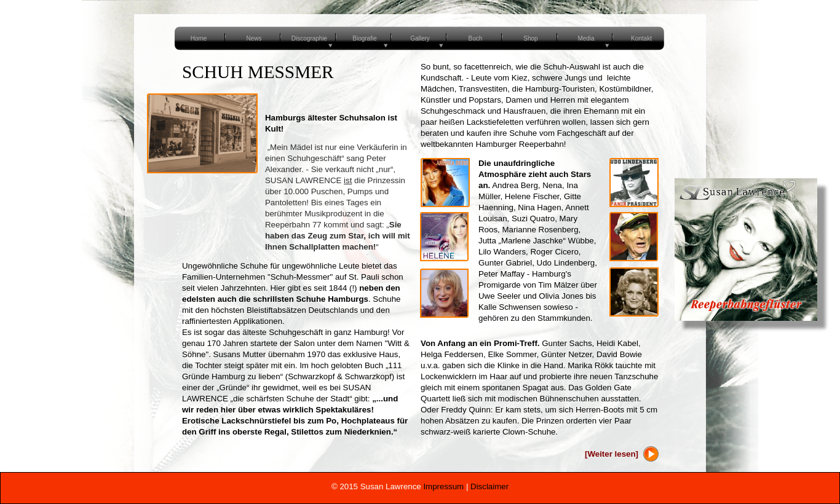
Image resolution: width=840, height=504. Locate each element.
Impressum (443, 486)
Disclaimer (489, 486)
